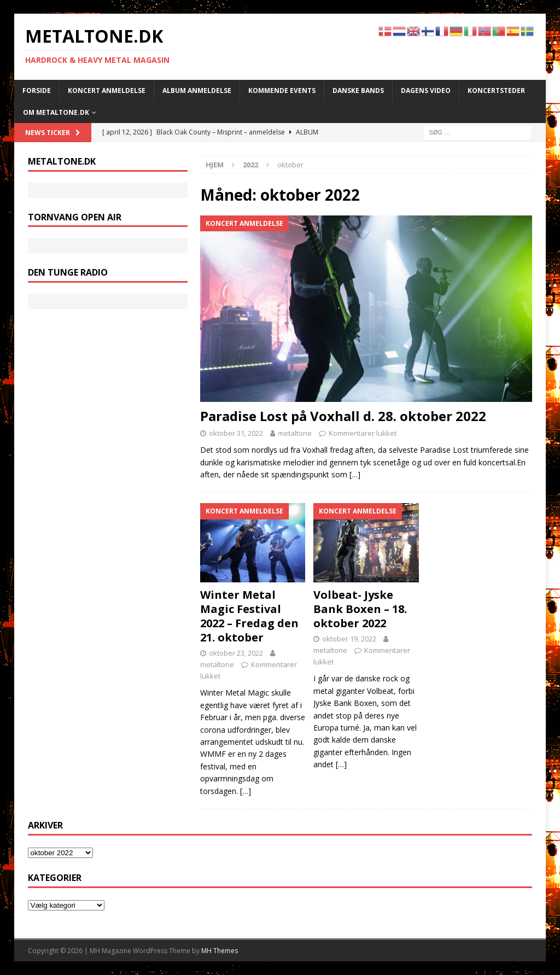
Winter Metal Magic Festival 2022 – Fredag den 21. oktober (249, 616)
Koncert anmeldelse (107, 91)
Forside (37, 91)
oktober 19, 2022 (349, 639)
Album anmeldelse (197, 91)
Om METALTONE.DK (56, 112)
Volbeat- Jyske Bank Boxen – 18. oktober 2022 (360, 609)
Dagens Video (426, 91)
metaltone (295, 433)
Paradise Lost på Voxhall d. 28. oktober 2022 (343, 416)
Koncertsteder (496, 91)
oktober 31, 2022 (236, 433)
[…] (355, 474)
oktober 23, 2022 (236, 653)
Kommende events (282, 91)
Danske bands (358, 91)
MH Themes (220, 951)
